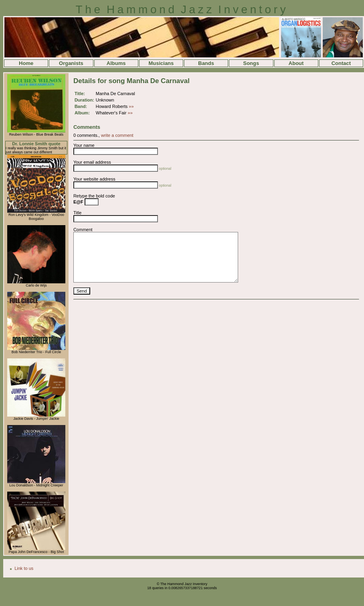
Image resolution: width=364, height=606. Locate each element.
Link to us (24, 568)
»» (131, 106)
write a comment (117, 135)
